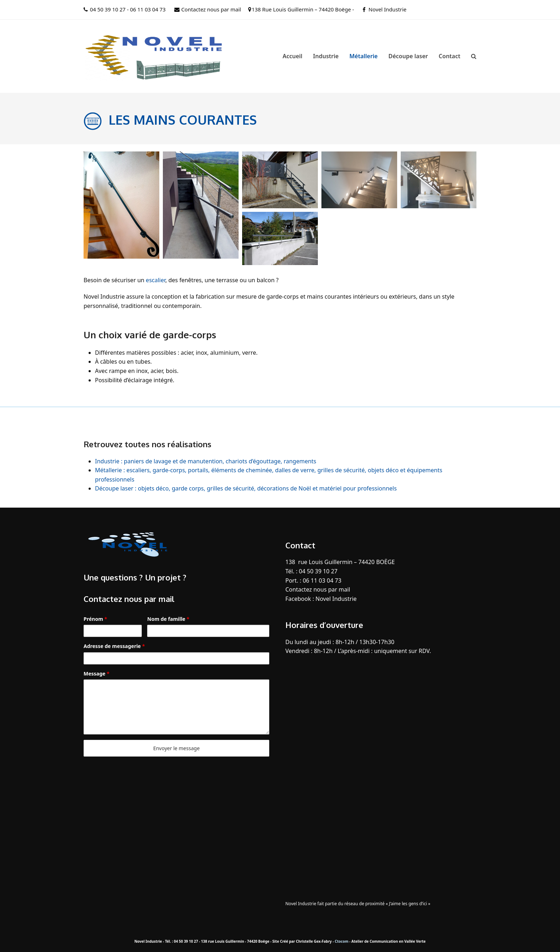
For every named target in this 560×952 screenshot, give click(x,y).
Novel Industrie (387, 9)
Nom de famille (168, 619)
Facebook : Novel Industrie (321, 599)
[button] (474, 56)
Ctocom (341, 941)
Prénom (95, 619)
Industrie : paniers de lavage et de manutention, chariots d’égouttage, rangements (206, 461)
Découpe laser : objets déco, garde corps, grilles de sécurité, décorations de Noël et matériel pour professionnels (246, 488)
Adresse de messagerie (114, 646)
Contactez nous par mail (211, 9)
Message (96, 674)
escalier (156, 280)
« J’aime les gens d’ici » (408, 904)
